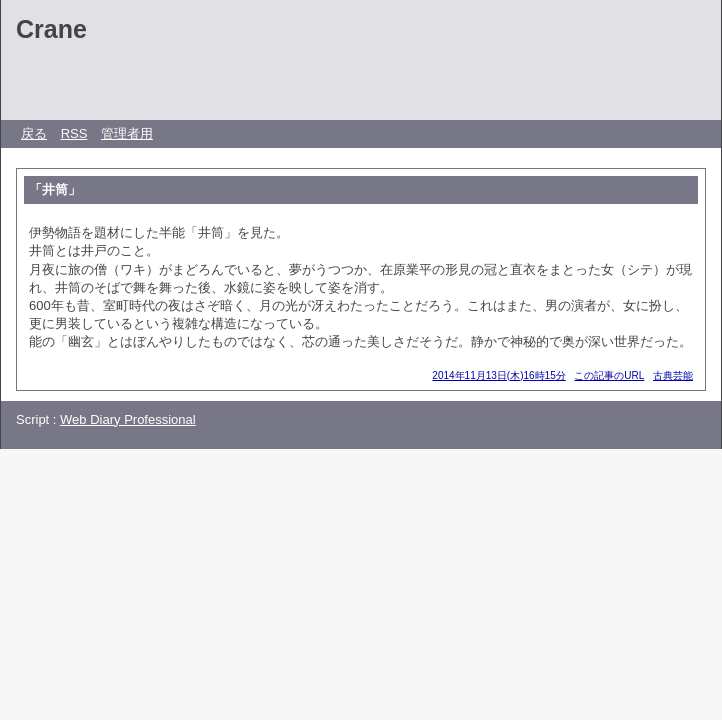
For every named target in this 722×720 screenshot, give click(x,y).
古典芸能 (673, 375)
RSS (74, 133)
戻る (34, 133)
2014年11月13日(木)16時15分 (498, 375)
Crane (51, 29)
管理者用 (127, 133)
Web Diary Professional (128, 419)
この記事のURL (609, 375)
